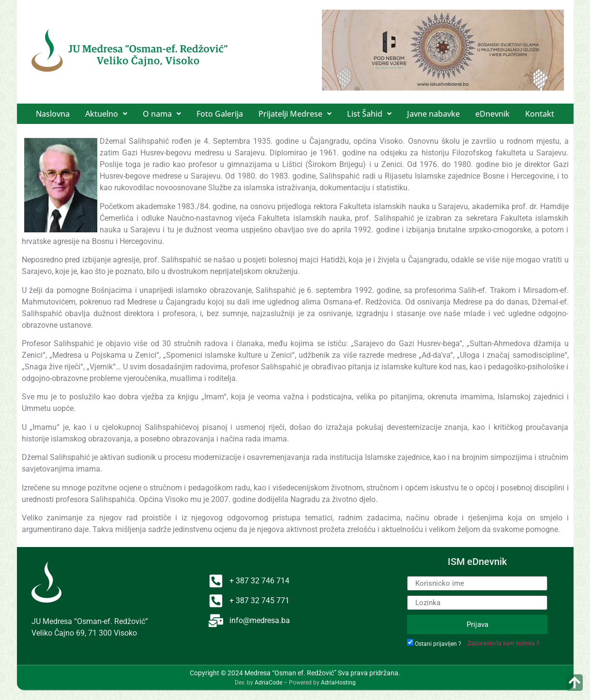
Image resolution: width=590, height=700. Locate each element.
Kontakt (540, 114)
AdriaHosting (338, 683)
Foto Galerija (220, 114)
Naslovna (53, 114)
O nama (162, 114)
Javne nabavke (433, 114)
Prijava (477, 624)
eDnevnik (492, 114)
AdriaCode (268, 683)
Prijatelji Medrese (295, 114)
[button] (106, 114)
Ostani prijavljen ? (438, 644)
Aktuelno (106, 114)
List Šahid (369, 114)
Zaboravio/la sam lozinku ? (503, 643)
